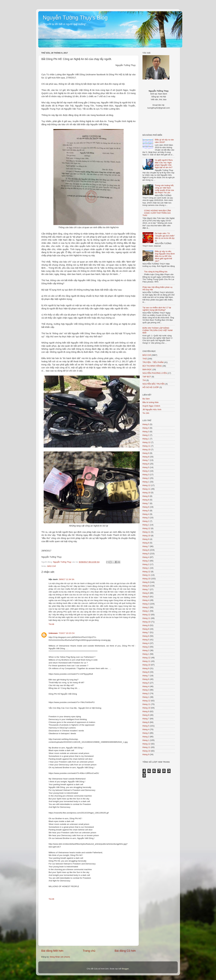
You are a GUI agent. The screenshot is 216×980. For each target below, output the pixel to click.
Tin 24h (146, 413)
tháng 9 (146, 453)
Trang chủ (89, 951)
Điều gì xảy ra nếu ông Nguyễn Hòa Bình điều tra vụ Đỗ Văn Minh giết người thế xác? (165, 256)
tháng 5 (146, 424)
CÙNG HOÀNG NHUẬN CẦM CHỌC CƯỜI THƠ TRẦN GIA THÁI (157, 213)
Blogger (125, 969)
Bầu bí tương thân (151, 402)
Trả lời (51, 624)
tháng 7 (146, 460)
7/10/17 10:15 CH (67, 633)
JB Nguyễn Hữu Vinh (152, 409)
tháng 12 (146, 442)
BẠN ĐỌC (147, 369)
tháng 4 (146, 428)
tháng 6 (146, 464)
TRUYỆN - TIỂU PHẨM (153, 362)
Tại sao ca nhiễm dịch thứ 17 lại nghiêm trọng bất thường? (157, 309)
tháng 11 (146, 446)
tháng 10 (146, 450)
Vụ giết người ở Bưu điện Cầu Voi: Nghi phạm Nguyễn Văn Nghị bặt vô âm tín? (164, 164)
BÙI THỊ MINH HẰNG (152, 366)
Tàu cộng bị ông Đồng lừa (156, 272)
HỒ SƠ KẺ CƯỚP (151, 387)
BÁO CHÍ (52, 566)
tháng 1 (146, 439)
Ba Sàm (146, 399)
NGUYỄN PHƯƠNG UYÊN (155, 373)
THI (144, 380)
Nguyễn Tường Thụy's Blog (75, 18)
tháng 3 (146, 432)
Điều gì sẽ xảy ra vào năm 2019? (164, 141)
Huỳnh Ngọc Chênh (151, 406)
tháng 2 (146, 435)
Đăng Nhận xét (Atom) (60, 957)
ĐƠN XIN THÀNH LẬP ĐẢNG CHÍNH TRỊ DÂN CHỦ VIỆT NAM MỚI (157, 330)
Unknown (53, 633)
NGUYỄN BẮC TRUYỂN (154, 384)
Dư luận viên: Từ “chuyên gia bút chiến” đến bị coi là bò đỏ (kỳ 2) (165, 237)
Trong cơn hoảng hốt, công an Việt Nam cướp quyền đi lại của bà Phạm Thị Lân (164, 189)
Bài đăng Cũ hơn (125, 951)
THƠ (145, 359)
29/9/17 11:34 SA (66, 579)
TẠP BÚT (147, 377)
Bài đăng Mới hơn (52, 951)
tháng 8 (146, 457)
